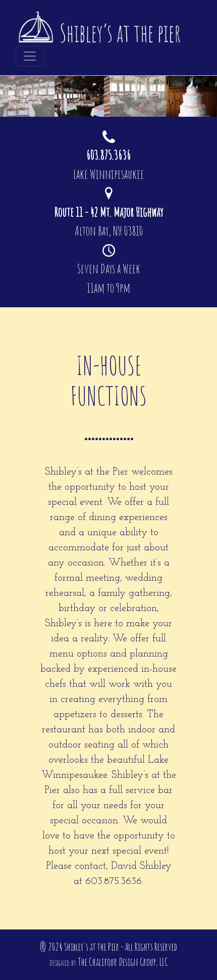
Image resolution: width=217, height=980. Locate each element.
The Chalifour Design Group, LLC (123, 962)
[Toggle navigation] (30, 56)
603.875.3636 (114, 881)
